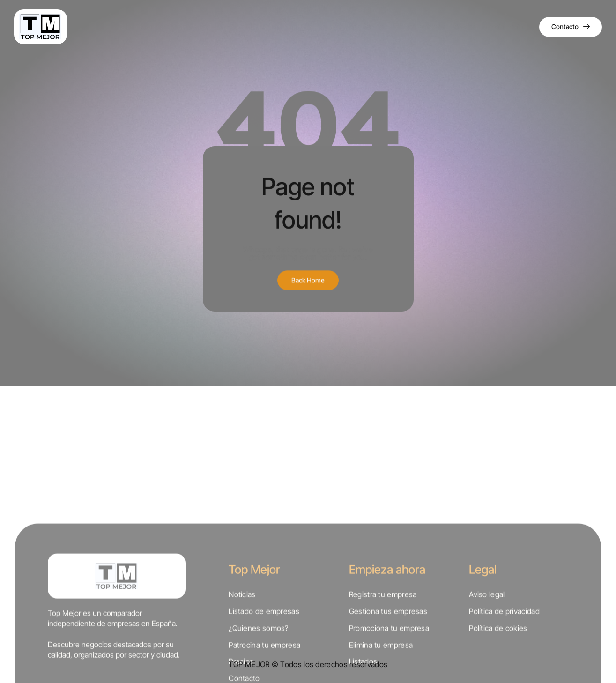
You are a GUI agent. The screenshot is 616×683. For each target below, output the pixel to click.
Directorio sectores (371, 26)
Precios (469, 26)
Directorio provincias (304, 26)
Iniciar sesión (508, 26)
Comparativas (429, 26)
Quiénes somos (164, 26)
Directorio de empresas (230, 26)
